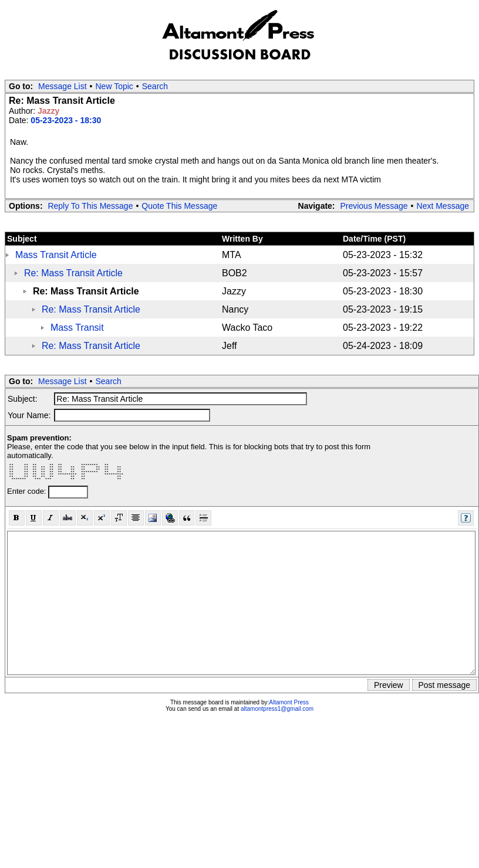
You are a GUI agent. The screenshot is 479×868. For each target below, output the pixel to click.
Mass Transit (77, 328)
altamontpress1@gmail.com (277, 709)
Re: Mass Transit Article (73, 273)
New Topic (114, 86)
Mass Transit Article (56, 255)
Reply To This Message (90, 206)
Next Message (443, 206)
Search (155, 86)
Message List (62, 86)
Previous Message (374, 206)
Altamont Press (289, 702)
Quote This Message (179, 206)
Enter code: (28, 491)
